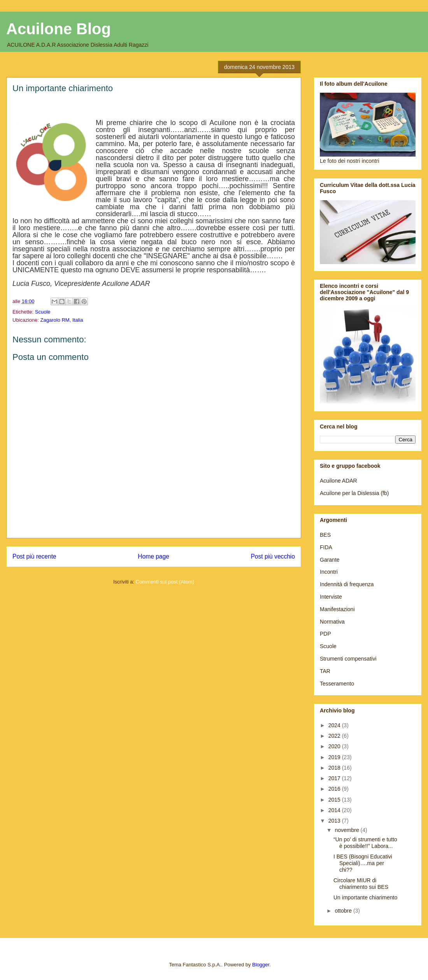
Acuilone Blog (59, 29)
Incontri (329, 572)
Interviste (331, 597)
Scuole (43, 312)
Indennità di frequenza (347, 584)
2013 (335, 821)
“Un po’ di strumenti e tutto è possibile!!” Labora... (365, 843)
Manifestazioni (337, 609)
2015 (335, 800)
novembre (347, 830)
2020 (335, 746)
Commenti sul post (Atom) (165, 582)
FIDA (326, 547)
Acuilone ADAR (339, 481)
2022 (335, 736)
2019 (335, 757)
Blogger (261, 965)
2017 (335, 778)
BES (325, 535)
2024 (335, 725)
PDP (325, 634)
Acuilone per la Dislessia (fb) (354, 493)
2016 (335, 789)
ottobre (344, 911)
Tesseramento (337, 684)
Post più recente (34, 556)
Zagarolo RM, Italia (62, 320)
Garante (330, 560)
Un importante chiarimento (365, 897)
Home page (153, 556)
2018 (335, 768)
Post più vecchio (273, 556)
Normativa (332, 622)
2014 (335, 810)
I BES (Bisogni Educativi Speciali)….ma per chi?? (363, 863)
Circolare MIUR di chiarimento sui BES (361, 884)
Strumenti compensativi (348, 659)
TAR (325, 671)
